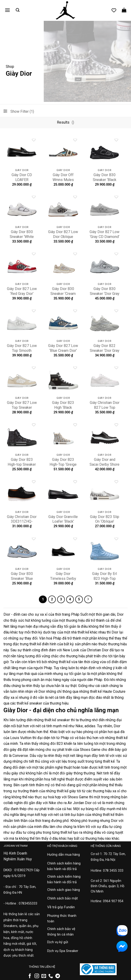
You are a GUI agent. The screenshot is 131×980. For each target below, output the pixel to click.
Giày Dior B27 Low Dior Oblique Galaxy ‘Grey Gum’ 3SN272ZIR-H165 (63, 239)
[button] (7, 10)
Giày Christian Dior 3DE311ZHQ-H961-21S (22, 522)
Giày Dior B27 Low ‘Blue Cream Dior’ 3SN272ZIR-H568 (63, 351)
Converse (20, 756)
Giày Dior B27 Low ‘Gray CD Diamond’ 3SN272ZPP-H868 (104, 239)
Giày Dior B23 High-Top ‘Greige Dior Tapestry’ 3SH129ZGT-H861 (63, 467)
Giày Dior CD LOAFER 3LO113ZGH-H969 (22, 182)
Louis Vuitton (21, 738)
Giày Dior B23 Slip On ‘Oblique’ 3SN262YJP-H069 (104, 522)
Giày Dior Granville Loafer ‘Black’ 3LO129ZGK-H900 (63, 522)
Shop (10, 67)
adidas (90, 726)
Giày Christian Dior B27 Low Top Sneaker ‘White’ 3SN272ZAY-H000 (104, 410)
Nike (79, 726)
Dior (7, 614)
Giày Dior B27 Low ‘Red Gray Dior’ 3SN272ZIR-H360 (22, 294)
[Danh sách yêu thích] (114, 10)
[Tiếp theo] (88, 599)
